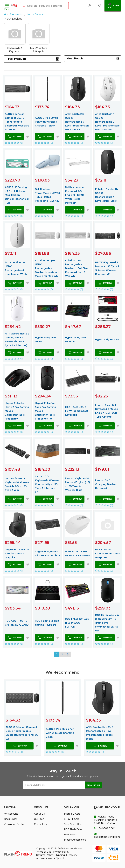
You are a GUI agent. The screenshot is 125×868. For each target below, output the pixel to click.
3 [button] (65, 761)
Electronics (17, 14)
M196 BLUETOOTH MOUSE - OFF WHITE (77, 554)
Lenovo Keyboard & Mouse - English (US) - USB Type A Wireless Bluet (77, 484)
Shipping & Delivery (66, 855)
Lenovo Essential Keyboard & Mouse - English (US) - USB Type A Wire (17, 484)
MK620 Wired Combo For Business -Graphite (108, 554)
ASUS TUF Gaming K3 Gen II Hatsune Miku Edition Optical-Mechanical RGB (17, 195)
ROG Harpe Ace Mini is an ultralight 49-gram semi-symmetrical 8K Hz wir (107, 623)
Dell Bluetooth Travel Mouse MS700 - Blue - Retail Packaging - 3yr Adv (47, 195)
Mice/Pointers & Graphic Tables (39, 50)
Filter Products (17, 59)
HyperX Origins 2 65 (107, 340)
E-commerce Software (46, 858)
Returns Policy (44, 855)
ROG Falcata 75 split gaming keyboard (47, 623)
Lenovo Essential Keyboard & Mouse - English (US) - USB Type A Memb (107, 411)
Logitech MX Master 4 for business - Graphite (17, 554)
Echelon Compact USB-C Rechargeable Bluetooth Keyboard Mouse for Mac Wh (47, 268)
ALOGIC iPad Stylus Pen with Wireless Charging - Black (46, 122)
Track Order (10, 819)
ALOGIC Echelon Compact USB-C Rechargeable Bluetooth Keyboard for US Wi (17, 122)
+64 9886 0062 (104, 828)
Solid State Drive (74, 824)
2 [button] (60, 761)
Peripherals (70, 835)
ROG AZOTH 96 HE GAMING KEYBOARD (17, 623)
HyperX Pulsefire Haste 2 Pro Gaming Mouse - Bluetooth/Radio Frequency (17, 411)
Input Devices (36, 14)
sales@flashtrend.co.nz (107, 835)
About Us (39, 814)
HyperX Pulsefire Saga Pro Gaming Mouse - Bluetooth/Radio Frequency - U (45, 411)
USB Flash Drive (73, 829)
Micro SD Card (72, 814)
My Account (11, 814)
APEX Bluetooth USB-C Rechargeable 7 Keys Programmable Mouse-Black (77, 122)
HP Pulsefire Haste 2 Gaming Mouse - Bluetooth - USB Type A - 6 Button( (17, 340)
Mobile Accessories (75, 840)
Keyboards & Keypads (15, 50)
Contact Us (40, 824)
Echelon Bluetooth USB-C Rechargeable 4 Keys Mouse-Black (107, 195)
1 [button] (55, 761)
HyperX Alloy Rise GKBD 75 (75, 340)
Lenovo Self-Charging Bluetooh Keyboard (107, 484)
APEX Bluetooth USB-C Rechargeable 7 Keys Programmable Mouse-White (107, 122)
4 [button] (70, 761)
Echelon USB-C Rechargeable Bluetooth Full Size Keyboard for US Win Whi (76, 268)
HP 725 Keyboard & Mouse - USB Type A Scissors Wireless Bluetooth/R (107, 268)
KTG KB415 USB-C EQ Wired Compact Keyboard (77, 411)
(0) (14, 143)
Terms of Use (44, 852)
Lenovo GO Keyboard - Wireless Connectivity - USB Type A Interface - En (47, 484)
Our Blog (39, 819)
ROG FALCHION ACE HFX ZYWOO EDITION (77, 623)
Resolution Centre (14, 824)
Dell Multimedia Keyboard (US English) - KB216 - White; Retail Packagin (76, 195)
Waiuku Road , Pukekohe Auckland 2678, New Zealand (106, 820)
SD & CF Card (72, 819)
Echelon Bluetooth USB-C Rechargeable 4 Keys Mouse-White (16, 268)
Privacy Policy (61, 852)
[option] (62, 39)
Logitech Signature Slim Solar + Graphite (47, 554)
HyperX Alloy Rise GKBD (45, 340)
